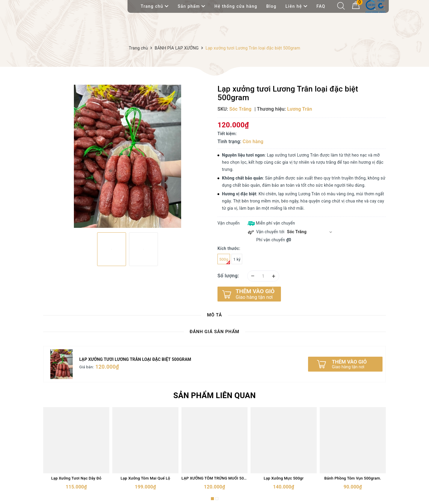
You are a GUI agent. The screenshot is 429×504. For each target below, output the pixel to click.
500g (225, 261)
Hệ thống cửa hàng (236, 6)
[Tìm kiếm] (341, 8)
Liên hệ (296, 6)
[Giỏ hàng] (356, 7)
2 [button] (217, 499)
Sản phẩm (192, 6)
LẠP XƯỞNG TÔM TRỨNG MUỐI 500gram (214, 478)
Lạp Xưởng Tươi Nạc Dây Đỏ (76, 478)
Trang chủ (155, 6)
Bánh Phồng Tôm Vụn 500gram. (353, 478)
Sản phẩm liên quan (215, 395)
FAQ (321, 6)
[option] (127, 156)
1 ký (237, 259)
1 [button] (212, 499)
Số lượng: (228, 276)
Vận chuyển (229, 223)
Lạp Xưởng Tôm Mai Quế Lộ (145, 478)
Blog (271, 6)
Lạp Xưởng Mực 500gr (284, 478)
